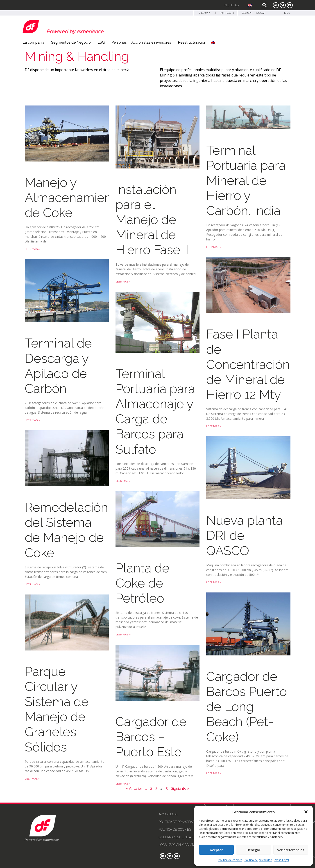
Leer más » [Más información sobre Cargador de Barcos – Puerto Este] (123, 784)
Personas (119, 42)
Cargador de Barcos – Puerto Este (151, 737)
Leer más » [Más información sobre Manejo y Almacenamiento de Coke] (32, 249)
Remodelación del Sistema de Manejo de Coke (66, 530)
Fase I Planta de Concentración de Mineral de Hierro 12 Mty (248, 364)
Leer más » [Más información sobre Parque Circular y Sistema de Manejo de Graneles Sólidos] (32, 779)
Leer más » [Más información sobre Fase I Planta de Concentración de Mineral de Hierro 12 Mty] (214, 426)
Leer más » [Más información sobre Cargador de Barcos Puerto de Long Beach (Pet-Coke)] (214, 773)
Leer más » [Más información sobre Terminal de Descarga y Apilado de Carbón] (32, 420)
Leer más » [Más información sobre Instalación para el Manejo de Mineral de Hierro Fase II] (123, 282)
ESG (102, 43)
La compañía (35, 43)
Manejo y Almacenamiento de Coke (74, 197)
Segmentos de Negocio (72, 43)
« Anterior (134, 788)
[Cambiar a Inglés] (250, 5)
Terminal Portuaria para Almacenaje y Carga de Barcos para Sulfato (155, 411)
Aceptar (216, 850)
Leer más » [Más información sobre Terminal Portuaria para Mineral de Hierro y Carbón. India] (214, 247)
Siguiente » (180, 788)
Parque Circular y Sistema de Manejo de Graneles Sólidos (57, 709)
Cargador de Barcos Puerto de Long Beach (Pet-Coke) (247, 707)
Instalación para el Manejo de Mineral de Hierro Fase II (152, 220)
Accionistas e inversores (152, 43)
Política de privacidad (258, 860)
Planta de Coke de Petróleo (143, 583)
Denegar (253, 850)
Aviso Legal (282, 860)
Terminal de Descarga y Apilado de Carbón (58, 366)
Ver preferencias (291, 850)
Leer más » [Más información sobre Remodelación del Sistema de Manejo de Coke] (32, 584)
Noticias (232, 5)
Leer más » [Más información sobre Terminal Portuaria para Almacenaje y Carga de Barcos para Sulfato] (123, 481)
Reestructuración (192, 42)
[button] (306, 812)
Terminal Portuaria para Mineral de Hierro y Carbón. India (246, 181)
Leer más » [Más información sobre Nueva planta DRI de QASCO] (214, 582)
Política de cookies (230, 860)
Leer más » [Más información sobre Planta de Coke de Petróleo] (123, 635)
